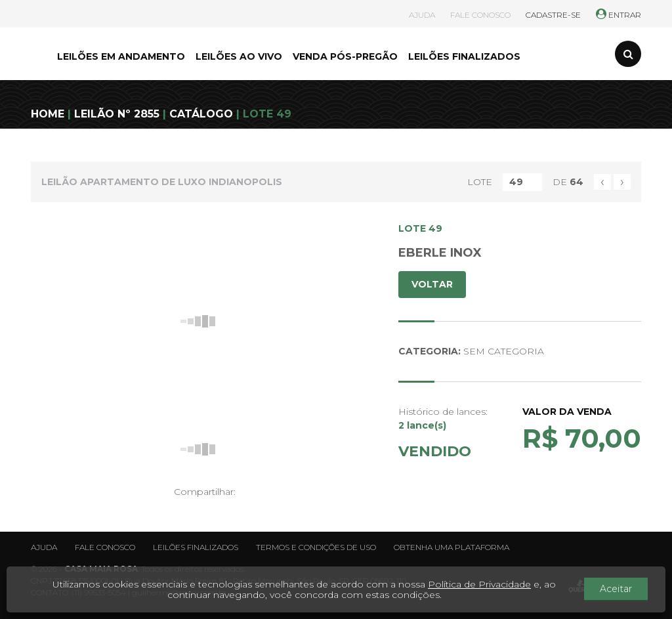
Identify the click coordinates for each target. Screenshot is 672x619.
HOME (48, 114)
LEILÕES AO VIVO (239, 56)
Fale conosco (105, 547)
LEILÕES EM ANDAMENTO (121, 56)
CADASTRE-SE (553, 15)
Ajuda (44, 547)
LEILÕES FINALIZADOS (464, 56)
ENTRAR (619, 15)
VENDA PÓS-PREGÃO (345, 56)
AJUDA (422, 15)
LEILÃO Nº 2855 (117, 114)
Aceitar (620, 589)
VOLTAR (432, 284)
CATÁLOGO (201, 114)
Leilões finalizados (196, 547)
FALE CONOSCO (480, 15)
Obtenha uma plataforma (451, 547)
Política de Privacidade (483, 584)
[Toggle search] (628, 54)
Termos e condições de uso (316, 547)
